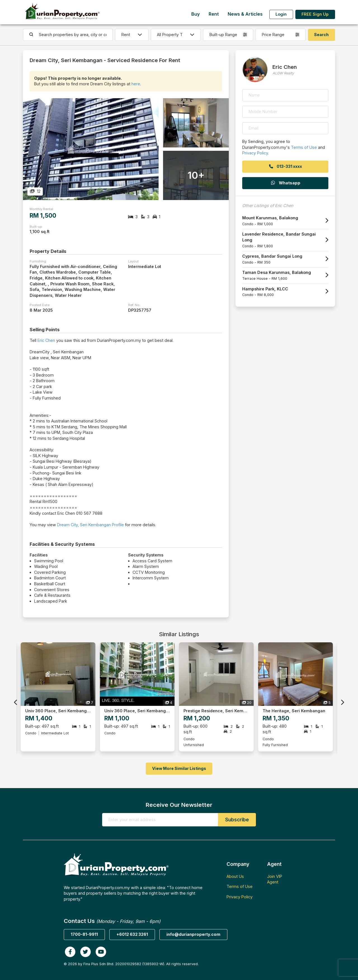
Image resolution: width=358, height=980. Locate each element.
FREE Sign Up (315, 14)
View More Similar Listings (179, 768)
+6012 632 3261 (132, 934)
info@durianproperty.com (193, 934)
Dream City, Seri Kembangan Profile (90, 525)
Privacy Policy (255, 153)
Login (281, 14)
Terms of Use (304, 147)
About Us (235, 876)
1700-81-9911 (84, 934)
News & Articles (245, 14)
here (136, 84)
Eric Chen (46, 340)
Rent (214, 14)
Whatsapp (285, 183)
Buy (196, 14)
